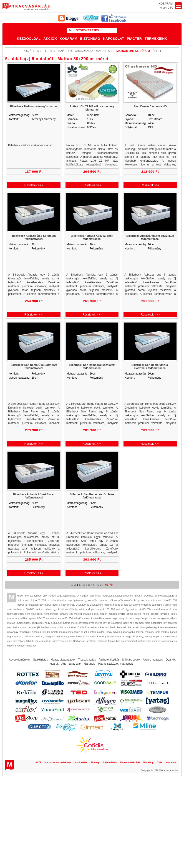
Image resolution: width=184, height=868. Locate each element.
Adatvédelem (110, 763)
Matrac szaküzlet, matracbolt (115, 664)
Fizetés (49, 51)
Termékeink (156, 38)
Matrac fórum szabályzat (58, 763)
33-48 (91, 585)
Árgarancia (84, 51)
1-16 (74, 585)
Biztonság (90, 38)
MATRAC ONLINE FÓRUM (133, 51)
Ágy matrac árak (71, 664)
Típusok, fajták (87, 660)
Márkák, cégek (131, 660)
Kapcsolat (113, 38)
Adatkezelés (81, 763)
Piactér (134, 38)
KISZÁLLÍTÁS (32, 51)
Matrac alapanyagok (63, 660)
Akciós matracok (153, 660)
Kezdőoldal (29, 38)
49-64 (100, 585)
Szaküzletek (41, 660)
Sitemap (95, 763)
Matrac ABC (105, 51)
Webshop (148, 763)
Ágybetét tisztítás (109, 660)
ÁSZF (38, 763)
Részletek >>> (34, 185)
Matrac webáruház (130, 763)
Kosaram (68, 38)
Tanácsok (65, 51)
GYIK (159, 763)
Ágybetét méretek (20, 660)
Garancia (90, 664)
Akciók (50, 38)
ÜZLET (157, 51)
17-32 (82, 585)
